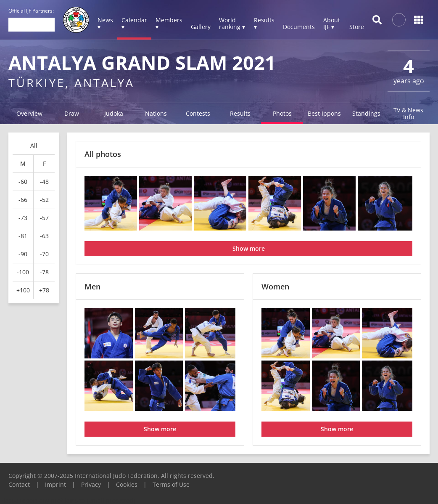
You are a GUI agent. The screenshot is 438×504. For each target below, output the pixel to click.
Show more (249, 248)
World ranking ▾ (232, 23)
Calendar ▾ (134, 23)
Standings (366, 113)
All (34, 145)
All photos (103, 154)
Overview (29, 113)
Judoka (114, 113)
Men (92, 286)
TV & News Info (408, 113)
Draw (72, 113)
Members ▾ (169, 23)
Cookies (127, 484)
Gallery (201, 27)
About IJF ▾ (332, 23)
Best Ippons (324, 113)
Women (275, 286)
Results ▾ (264, 23)
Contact (19, 484)
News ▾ (105, 23)
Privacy (91, 484)
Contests (198, 113)
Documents (299, 27)
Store (357, 27)
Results (240, 113)
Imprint (55, 484)
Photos (282, 113)
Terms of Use (171, 484)
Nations (156, 113)
